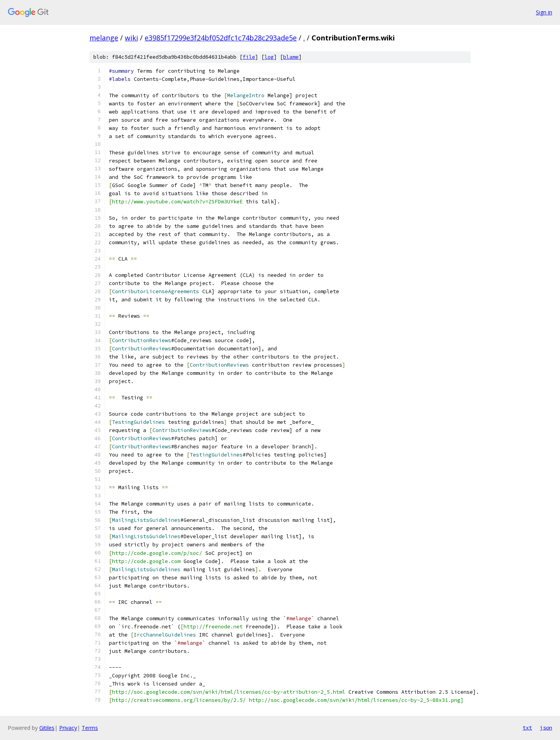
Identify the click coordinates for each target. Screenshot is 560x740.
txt (527, 728)
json (546, 728)
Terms (90, 728)
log (269, 57)
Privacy (68, 728)
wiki (131, 38)
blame (291, 57)
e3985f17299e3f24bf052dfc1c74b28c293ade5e (221, 38)
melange (104, 38)
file (249, 57)
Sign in (544, 12)
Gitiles (47, 728)
